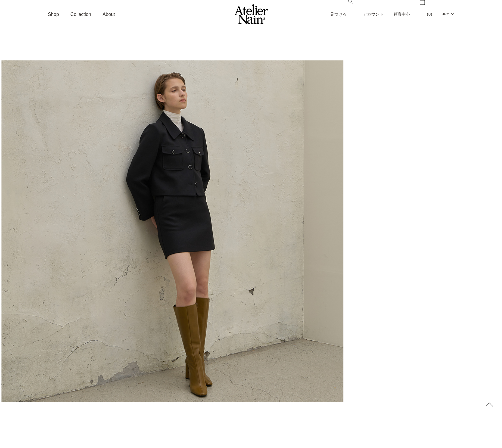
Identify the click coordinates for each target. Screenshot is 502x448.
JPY (446, 14)
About (109, 14)
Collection (81, 14)
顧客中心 (402, 14)
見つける (341, 8)
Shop (53, 14)
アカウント (373, 14)
